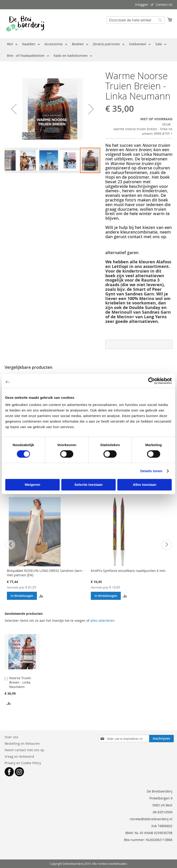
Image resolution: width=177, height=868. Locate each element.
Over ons (12, 737)
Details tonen (151, 471)
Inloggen (142, 5)
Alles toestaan (145, 485)
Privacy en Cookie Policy (23, 763)
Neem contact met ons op (24, 750)
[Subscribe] (161, 739)
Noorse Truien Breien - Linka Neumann (20, 682)
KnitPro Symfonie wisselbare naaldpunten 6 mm (128, 571)
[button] (14, 109)
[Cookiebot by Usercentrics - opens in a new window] (152, 381)
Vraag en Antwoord (19, 756)
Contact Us (164, 5)
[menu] (88, 50)
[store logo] (25, 24)
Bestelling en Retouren (22, 743)
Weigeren (32, 485)
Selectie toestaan (89, 485)
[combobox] (136, 20)
